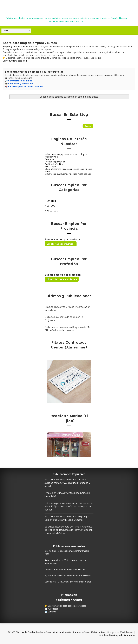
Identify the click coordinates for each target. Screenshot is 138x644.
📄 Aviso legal (51, 609)
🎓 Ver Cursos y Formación (19, 84)
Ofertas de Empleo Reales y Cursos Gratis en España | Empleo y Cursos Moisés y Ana (66, 6)
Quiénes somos (69, 600)
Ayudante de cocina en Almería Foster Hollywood (68, 576)
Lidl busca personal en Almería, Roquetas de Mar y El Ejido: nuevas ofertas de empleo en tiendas (68, 506)
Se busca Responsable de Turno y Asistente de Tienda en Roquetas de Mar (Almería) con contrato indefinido (69, 530)
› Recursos (51, 210)
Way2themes (127, 632)
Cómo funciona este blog (15, 61)
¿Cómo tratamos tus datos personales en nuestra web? (69, 170)
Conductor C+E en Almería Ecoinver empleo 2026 (68, 582)
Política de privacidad (55, 162)
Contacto (49, 159)
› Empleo (50, 201)
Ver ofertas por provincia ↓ (61, 244)
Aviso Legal (50, 166)
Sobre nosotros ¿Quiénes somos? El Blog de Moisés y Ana (66, 155)
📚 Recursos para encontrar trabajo (24, 86)
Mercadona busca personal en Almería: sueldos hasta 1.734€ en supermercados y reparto (67, 483)
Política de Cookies (54, 164)
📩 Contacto (50, 612)
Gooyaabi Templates (124, 635)
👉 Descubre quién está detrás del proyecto (65, 606)
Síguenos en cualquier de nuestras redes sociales (68, 174)
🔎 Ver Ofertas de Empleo (19, 81)
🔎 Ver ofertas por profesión (62, 279)
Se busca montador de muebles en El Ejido (65, 570)
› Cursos (50, 206)
